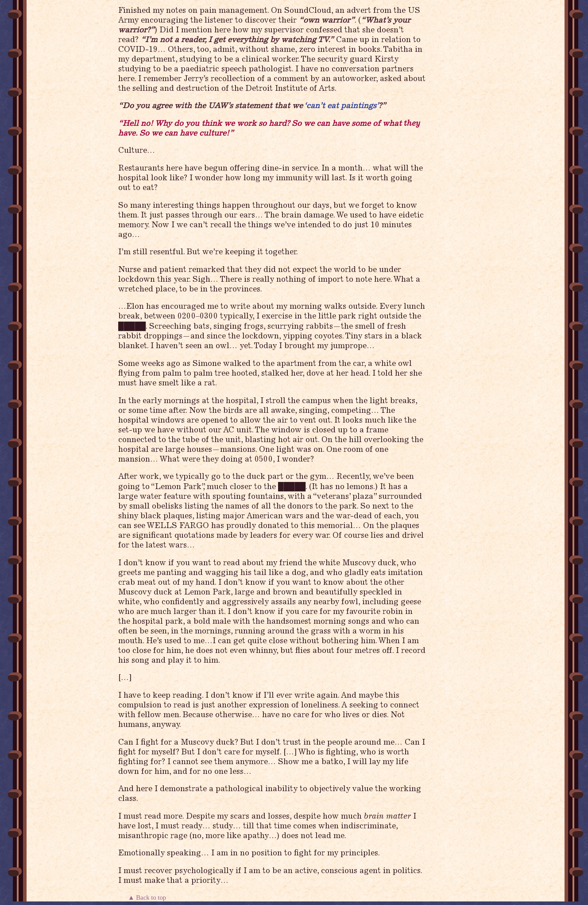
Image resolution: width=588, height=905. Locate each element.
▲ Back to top (148, 897)
